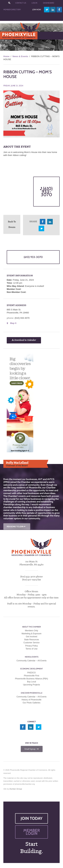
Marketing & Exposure (31, 634)
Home (6, 56)
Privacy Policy (32, 646)
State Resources (32, 640)
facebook (59, 10)
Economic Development (32, 669)
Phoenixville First (32, 676)
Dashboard (49, 3)
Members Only (31, 631)
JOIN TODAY (32, 818)
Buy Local (32, 682)
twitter (47, 10)
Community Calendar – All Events (32, 661)
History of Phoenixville (31, 700)
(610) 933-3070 (46, 192)
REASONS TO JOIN (16, 526)
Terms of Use (32, 649)
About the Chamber (32, 627)
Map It (13, 323)
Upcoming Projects (32, 685)
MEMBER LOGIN (32, 832)
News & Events (20, 56)
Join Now (37, 10)
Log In (34, 3)
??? (9, 3)
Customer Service (32, 643)
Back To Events (12, 224)
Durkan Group (16, 789)
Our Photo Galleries (32, 703)
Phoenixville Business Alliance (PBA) (31, 679)
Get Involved (32, 637)
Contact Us (21, 3)
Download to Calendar (24, 340)
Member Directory (12, 10)
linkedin (53, 10)
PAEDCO (32, 673)
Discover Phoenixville (32, 693)
